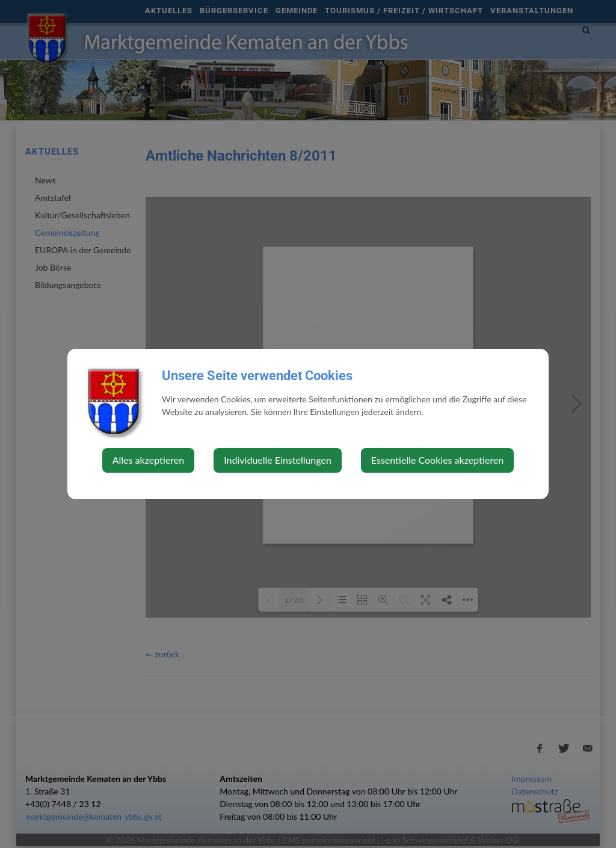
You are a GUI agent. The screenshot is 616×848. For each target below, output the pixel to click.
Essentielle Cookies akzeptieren (437, 460)
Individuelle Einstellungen (278, 460)
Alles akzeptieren (148, 460)
